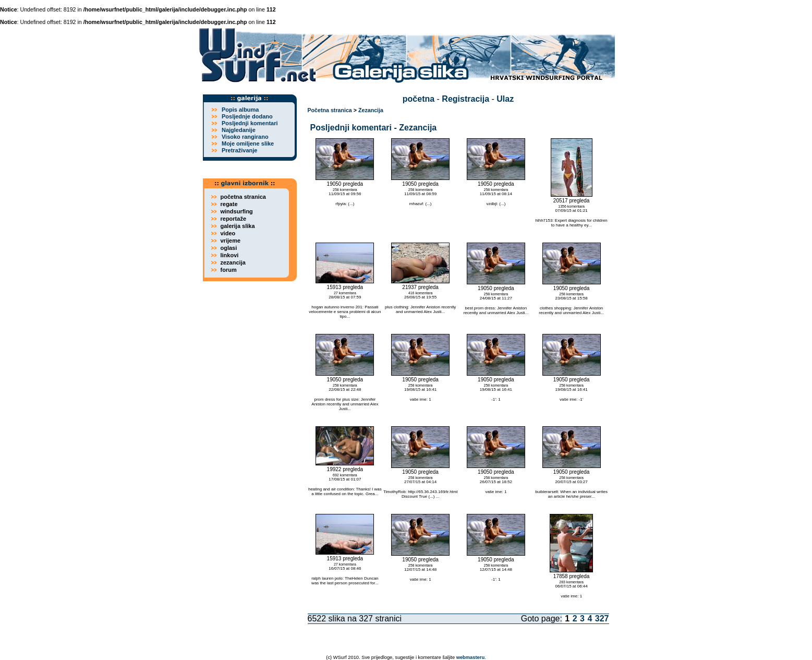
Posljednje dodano (247, 116)
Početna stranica (330, 110)
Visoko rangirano (245, 137)
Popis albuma (240, 110)
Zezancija (371, 110)
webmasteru (470, 657)
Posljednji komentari (250, 123)
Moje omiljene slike (248, 143)
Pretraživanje (239, 150)
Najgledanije (239, 130)
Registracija (465, 99)
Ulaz (505, 99)
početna (419, 99)
